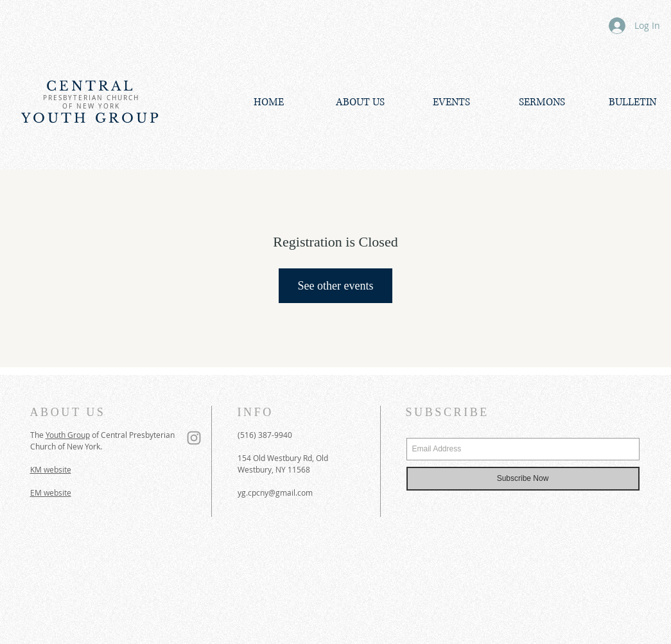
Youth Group (68, 435)
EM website (51, 492)
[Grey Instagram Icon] (194, 438)
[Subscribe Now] (523, 479)
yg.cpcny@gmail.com (275, 492)
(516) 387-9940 (265, 435)
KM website (51, 469)
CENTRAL (91, 86)
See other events (336, 286)
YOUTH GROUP (91, 118)
